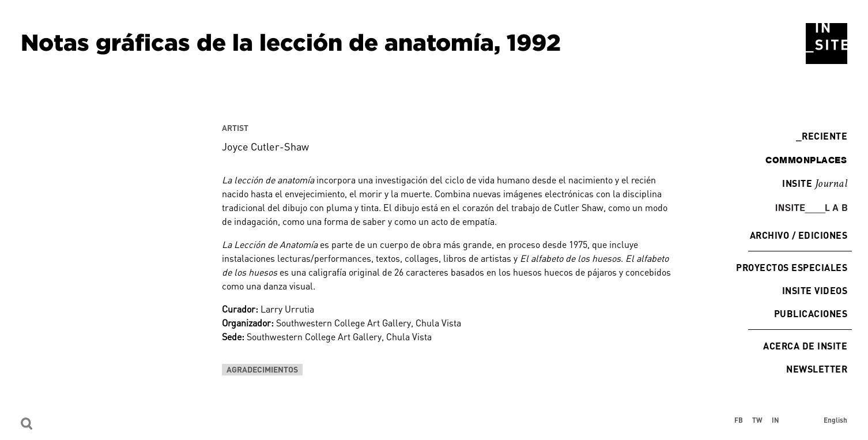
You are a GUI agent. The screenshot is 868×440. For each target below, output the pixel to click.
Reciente (822, 136)
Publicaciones (811, 313)
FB (739, 420)
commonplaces (806, 160)
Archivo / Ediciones (799, 235)
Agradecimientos (262, 369)
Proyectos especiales (792, 267)
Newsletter (817, 369)
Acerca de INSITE (805, 346)
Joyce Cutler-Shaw (265, 146)
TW (757, 420)
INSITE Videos (815, 290)
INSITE (815, 184)
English (835, 420)
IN (775, 420)
